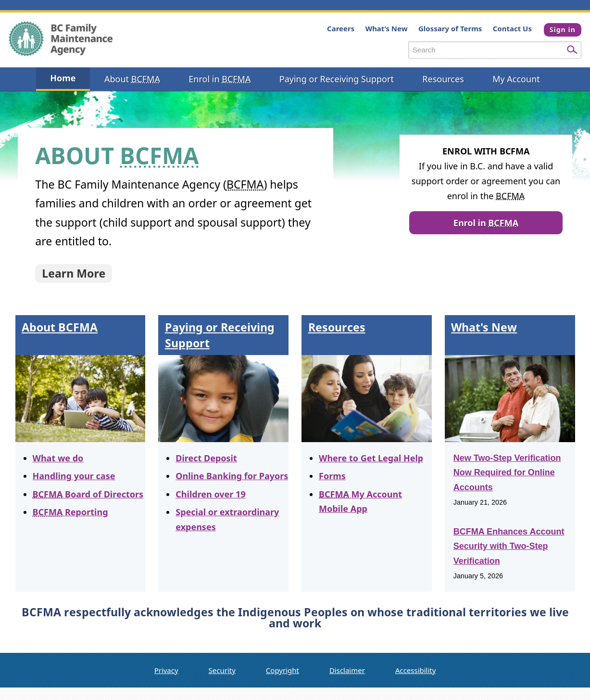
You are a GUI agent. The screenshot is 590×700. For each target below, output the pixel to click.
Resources (337, 327)
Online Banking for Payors (232, 476)
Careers (338, 28)
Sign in (563, 30)
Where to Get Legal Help (371, 458)
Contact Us (510, 28)
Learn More (74, 273)
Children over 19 (210, 494)
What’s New (384, 28)
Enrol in (486, 223)
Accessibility (416, 670)
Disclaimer (347, 670)
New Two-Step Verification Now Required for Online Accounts (507, 473)
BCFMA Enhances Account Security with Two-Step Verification (509, 546)
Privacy (166, 670)
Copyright (282, 670)
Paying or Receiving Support (220, 335)
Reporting (70, 512)
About (60, 327)
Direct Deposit (206, 458)
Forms (332, 476)
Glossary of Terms (448, 28)
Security (222, 670)
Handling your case (74, 476)
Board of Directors (88, 494)
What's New (484, 327)
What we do (58, 458)
